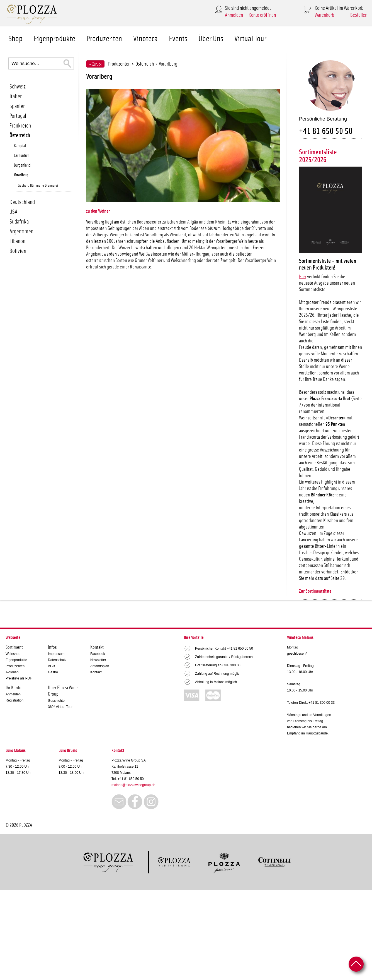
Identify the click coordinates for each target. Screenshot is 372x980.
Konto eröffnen (262, 15)
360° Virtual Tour (60, 707)
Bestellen (359, 15)
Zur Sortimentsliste (315, 591)
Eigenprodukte (54, 39)
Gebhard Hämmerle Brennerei (38, 186)
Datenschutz (57, 660)
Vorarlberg (21, 175)
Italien (16, 96)
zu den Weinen (98, 211)
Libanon (17, 241)
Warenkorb (324, 15)
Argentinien (21, 231)
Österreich (20, 135)
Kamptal (20, 146)
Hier (303, 277)
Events (178, 39)
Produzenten (104, 39)
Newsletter (98, 660)
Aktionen (12, 672)
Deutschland (22, 202)
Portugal (18, 116)
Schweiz (18, 87)
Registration (14, 700)
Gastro (53, 672)
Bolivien (18, 251)
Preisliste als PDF (19, 678)
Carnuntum (22, 156)
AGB (51, 666)
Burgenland (22, 165)
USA (14, 212)
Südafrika (19, 222)
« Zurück (95, 64)
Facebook (98, 654)
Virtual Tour (250, 39)
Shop (15, 39)
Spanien (18, 106)
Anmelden (234, 15)
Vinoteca (145, 39)
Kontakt (96, 672)
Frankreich (20, 126)
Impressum (56, 654)
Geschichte (56, 701)
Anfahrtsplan (100, 666)
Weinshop (13, 654)
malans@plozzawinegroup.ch (133, 785)
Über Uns (211, 39)
